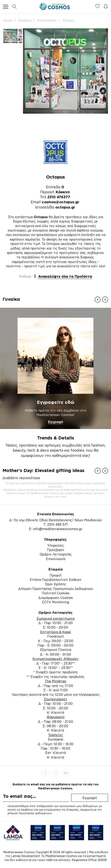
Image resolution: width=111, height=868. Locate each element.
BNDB (102, 860)
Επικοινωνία (56, 559)
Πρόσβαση (55, 550)
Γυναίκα (11, 299)
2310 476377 (59, 197)
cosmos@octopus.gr (60, 202)
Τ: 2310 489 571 (55, 524)
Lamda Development (25, 856)
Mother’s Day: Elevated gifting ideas (44, 470)
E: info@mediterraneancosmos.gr (56, 529)
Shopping (25, 20)
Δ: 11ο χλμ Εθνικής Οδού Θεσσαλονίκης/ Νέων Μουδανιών (56, 520)
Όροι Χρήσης (56, 584)
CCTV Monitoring (55, 602)
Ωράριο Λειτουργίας (56, 554)
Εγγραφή (56, 422)
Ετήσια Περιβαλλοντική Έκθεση (55, 580)
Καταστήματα (47, 20)
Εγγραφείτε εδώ (56, 402)
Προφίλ (55, 575)
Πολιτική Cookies (56, 593)
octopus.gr (65, 207)
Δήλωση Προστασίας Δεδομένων (29, 813)
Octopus (68, 20)
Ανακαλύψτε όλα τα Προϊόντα (65, 276)
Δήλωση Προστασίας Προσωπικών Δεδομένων (56, 589)
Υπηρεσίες (56, 545)
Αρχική (8, 20)
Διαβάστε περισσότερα (21, 478)
